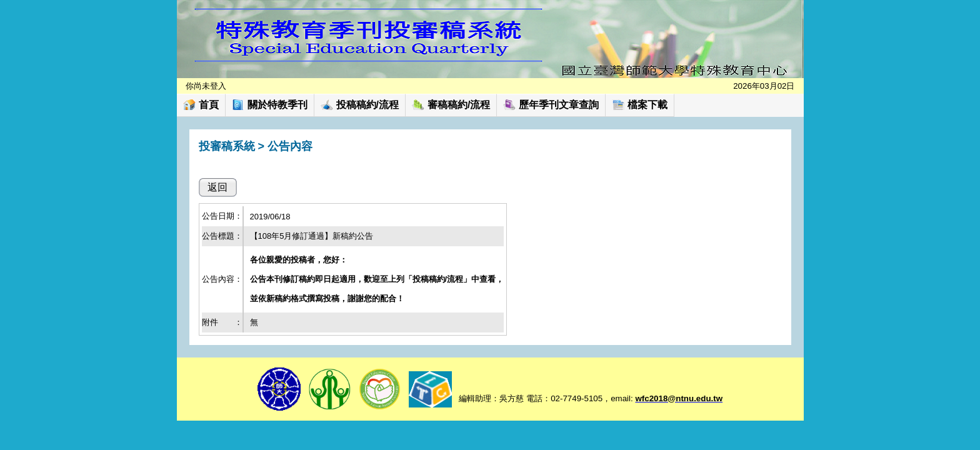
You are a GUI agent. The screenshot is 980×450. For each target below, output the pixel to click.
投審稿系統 (227, 146)
